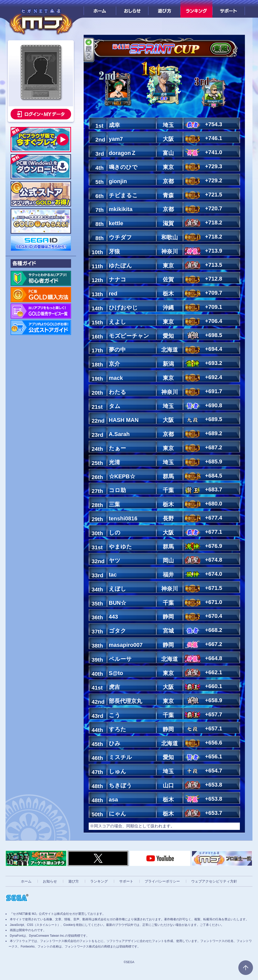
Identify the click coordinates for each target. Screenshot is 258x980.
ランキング (196, 9)
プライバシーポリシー (162, 881)
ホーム (100, 9)
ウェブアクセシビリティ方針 (214, 881)
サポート (229, 9)
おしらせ (132, 9)
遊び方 (164, 9)
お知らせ (50, 881)
